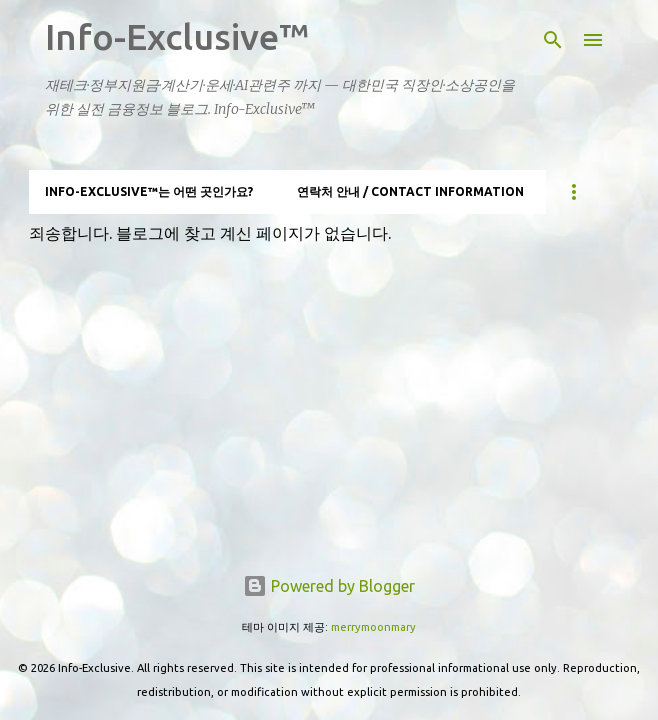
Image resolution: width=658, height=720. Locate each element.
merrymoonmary (373, 627)
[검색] (553, 40)
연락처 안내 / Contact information (410, 191)
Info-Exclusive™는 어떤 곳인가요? (149, 191)
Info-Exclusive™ (177, 36)
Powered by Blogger (329, 586)
